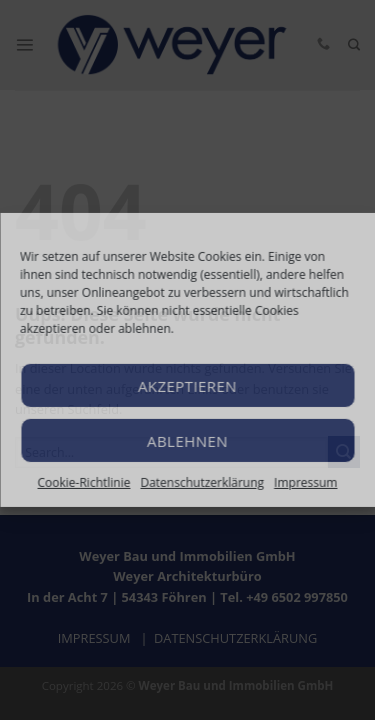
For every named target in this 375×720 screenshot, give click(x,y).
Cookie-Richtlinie (84, 482)
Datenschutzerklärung (202, 482)
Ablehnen (187, 440)
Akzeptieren (187, 385)
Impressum (305, 482)
